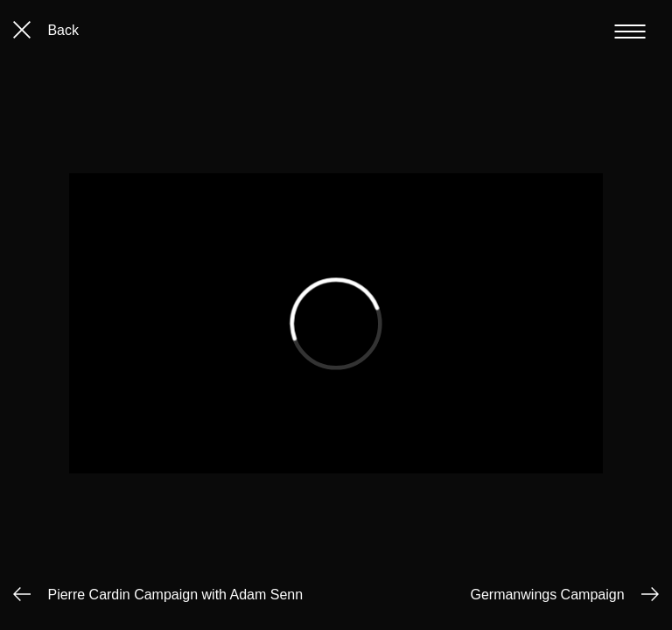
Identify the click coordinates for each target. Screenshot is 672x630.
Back (46, 30)
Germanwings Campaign (547, 595)
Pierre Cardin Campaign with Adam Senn (175, 595)
